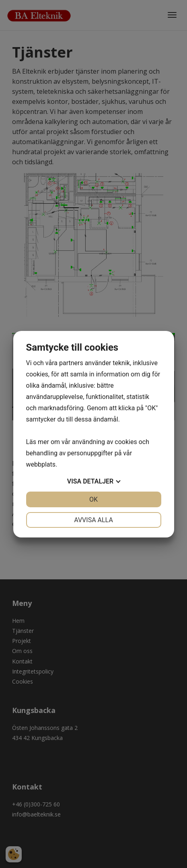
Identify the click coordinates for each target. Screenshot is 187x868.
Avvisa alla (93, 520)
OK (93, 499)
